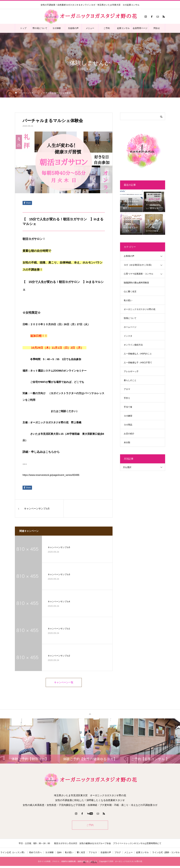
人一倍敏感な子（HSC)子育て (138, 363)
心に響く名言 (130, 291)
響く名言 (81, 853)
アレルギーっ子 (131, 371)
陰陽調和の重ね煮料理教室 (136, 283)
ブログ (118, 853)
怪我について (130, 318)
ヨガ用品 (128, 425)
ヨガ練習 (128, 416)
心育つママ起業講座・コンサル (139, 274)
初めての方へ (35, 853)
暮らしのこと (130, 380)
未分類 (127, 442)
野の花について (40, 28)
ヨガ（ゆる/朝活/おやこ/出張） (138, 265)
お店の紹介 (129, 434)
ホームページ (130, 327)
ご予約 (107, 28)
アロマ (127, 389)
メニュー (90, 28)
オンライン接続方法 (133, 345)
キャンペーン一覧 (64, 683)
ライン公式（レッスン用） (13, 853)
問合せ (157, 28)
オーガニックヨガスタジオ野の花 (140, 309)
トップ (23, 28)
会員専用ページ (140, 28)
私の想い (128, 300)
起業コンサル (123, 28)
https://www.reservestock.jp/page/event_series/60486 (51, 475)
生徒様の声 (73, 28)
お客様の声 (129, 256)
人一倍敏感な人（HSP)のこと (138, 354)
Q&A (59, 853)
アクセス (93, 853)
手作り (127, 398)
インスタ (128, 336)
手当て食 (128, 407)
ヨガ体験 (57, 28)
